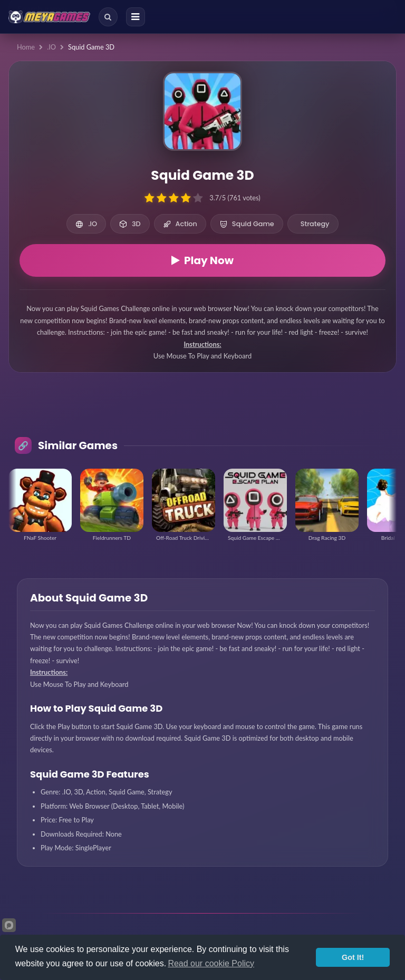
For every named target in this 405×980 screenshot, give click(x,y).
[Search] (108, 17)
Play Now (202, 260)
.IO (51, 47)
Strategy (315, 224)
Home (26, 47)
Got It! (353, 957)
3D (130, 224)
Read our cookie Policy (211, 963)
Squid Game (247, 224)
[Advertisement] (202, 413)
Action (180, 224)
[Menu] (136, 17)
